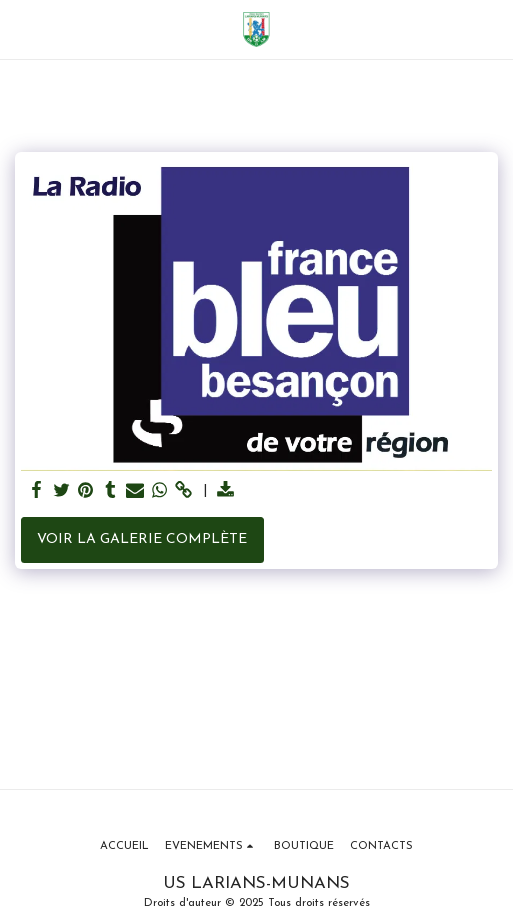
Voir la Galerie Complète (142, 539)
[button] (22, 29)
